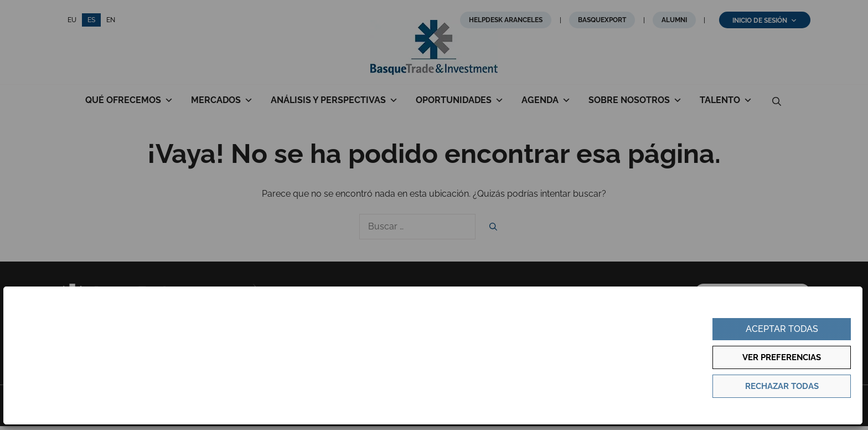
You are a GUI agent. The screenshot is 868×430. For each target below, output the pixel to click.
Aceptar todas (782, 329)
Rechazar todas (782, 386)
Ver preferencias (782, 357)
